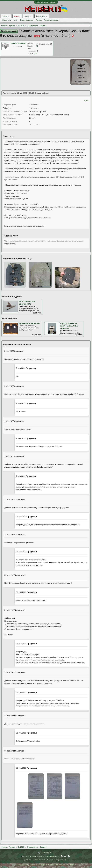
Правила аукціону (27, 20)
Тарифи (39, 20)
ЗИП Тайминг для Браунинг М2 (27, 303)
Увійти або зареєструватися (46, 2)
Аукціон (17, 16)
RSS (69, 856)
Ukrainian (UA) (46, 853)
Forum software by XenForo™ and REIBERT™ (46, 865)
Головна (62, 856)
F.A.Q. (16, 20)
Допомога (28, 860)
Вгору (65, 856)
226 (36, 53)
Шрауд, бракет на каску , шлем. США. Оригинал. (69, 326)
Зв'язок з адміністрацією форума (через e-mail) (42, 856)
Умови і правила (39, 860)
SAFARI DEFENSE (18, 43)
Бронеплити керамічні (29, 323)
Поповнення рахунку (52, 20)
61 (37, 46)
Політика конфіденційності (56, 860)
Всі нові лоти (6, 20)
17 (51, 44)
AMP (86, 100)
